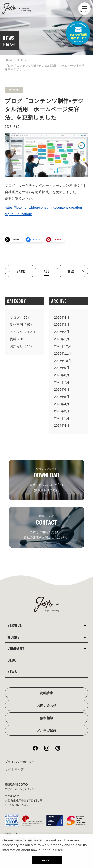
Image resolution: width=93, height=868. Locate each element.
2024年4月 (62, 426)
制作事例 (22, 325)
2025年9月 (62, 368)
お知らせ (23, 60)
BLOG (12, 660)
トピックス (23, 332)
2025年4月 (62, 404)
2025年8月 (62, 375)
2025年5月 (62, 397)
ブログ (20, 317)
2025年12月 (63, 346)
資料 (19, 339)
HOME (9, 60)
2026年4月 (62, 317)
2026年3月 (62, 325)
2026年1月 (62, 339)
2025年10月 (63, 361)
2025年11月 (63, 353)
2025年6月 (62, 389)
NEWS (12, 672)
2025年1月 (62, 418)
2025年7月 (62, 382)
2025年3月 (62, 411)
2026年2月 (62, 332)
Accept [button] (47, 860)
